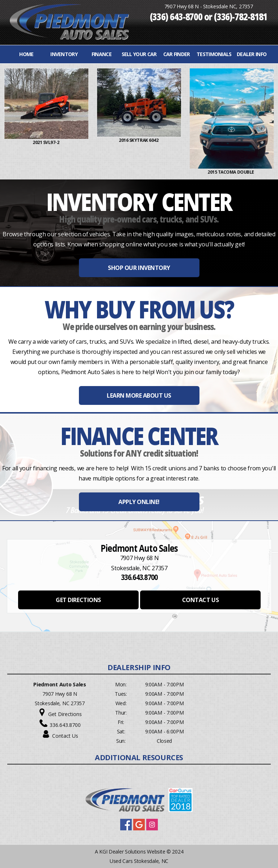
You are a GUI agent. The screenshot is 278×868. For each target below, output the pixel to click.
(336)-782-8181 (241, 16)
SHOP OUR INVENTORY (139, 268)
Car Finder (177, 54)
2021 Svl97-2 (68, 142)
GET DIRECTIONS (78, 600)
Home (26, 54)
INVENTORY (64, 54)
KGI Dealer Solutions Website (132, 852)
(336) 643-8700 (176, 16)
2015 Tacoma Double (253, 172)
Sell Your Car (139, 54)
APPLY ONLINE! (139, 502)
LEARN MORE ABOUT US (139, 395)
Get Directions (65, 714)
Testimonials (214, 54)
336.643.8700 (65, 725)
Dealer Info (252, 54)
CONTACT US (200, 600)
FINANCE (102, 54)
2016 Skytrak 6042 (161, 140)
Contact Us (65, 736)
